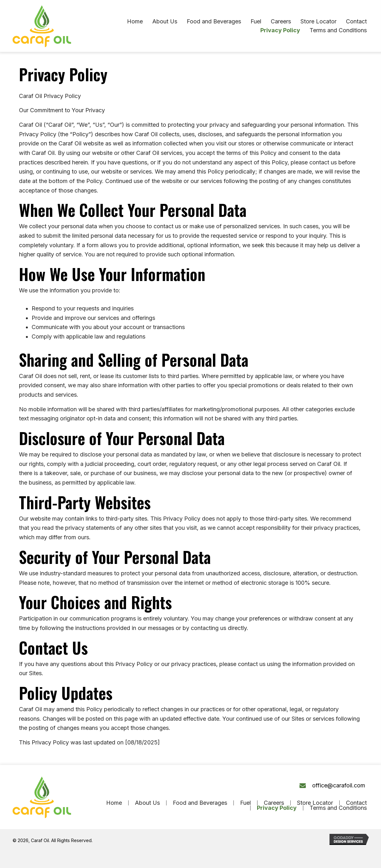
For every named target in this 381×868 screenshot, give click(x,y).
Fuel (245, 803)
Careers (274, 803)
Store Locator (315, 803)
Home (114, 803)
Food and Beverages (200, 803)
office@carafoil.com (339, 785)
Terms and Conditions (338, 808)
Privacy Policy (277, 808)
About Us (147, 803)
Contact (356, 803)
